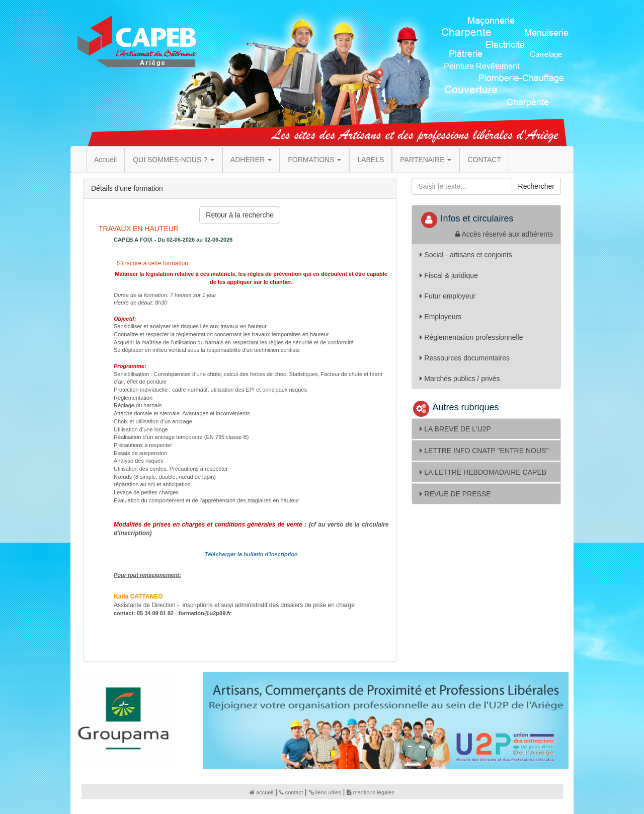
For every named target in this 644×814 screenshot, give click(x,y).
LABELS (371, 160)
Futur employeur (448, 296)
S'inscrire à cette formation (152, 263)
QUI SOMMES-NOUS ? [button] (174, 160)
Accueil (105, 160)
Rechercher (536, 186)
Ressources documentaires (465, 358)
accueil (261, 792)
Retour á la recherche (240, 215)
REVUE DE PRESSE (455, 494)
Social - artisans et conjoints (466, 255)
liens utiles (325, 792)
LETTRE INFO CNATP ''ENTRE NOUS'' (484, 451)
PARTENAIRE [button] (426, 160)
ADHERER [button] (251, 160)
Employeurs (440, 317)
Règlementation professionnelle (471, 337)
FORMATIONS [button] (314, 160)
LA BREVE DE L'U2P (455, 429)
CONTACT (484, 160)
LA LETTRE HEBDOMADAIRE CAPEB (483, 472)
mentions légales (371, 792)
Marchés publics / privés (460, 379)
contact (291, 792)
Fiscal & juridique (449, 275)
